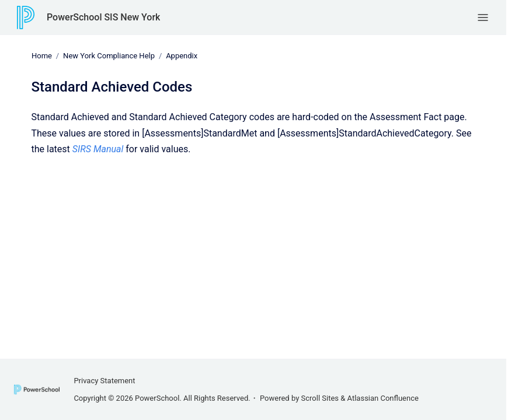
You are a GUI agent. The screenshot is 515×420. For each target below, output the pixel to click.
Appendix (182, 56)
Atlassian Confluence (383, 398)
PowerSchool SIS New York (103, 17)
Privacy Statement (104, 381)
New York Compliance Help (109, 56)
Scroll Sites (320, 398)
